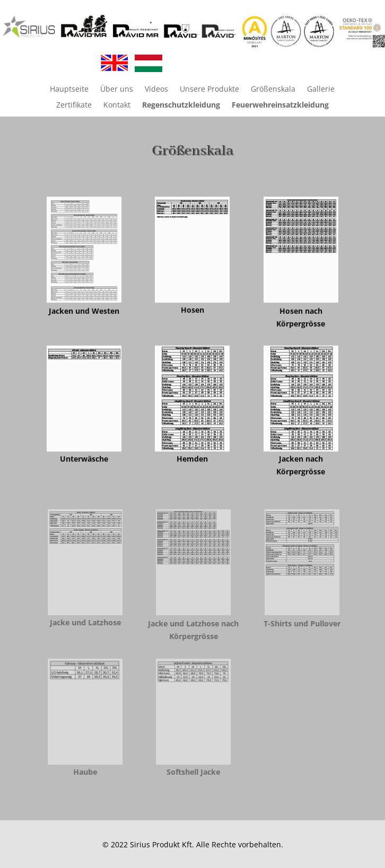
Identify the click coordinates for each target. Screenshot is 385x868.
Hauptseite (69, 90)
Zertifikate (74, 105)
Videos (156, 90)
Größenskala (273, 90)
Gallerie (321, 90)
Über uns (117, 90)
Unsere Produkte (209, 90)
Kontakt (117, 105)
